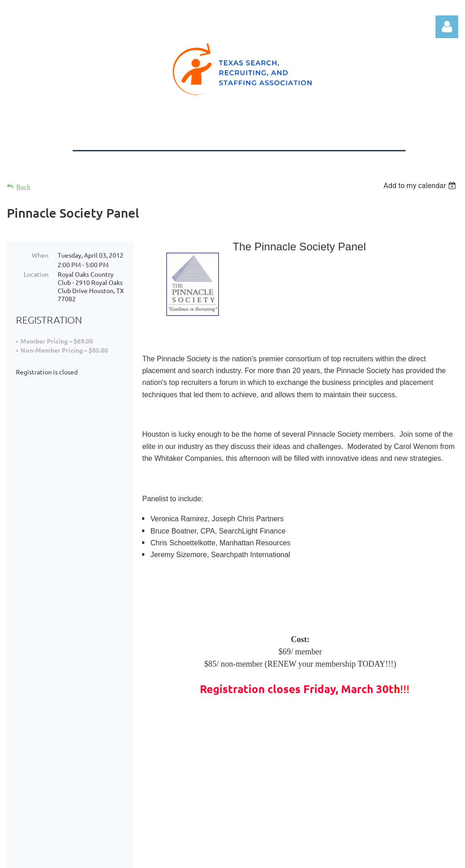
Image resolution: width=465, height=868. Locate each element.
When (40, 255)
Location (36, 274)
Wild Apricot (350, 856)
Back (23, 187)
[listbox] (421, 186)
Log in (447, 27)
